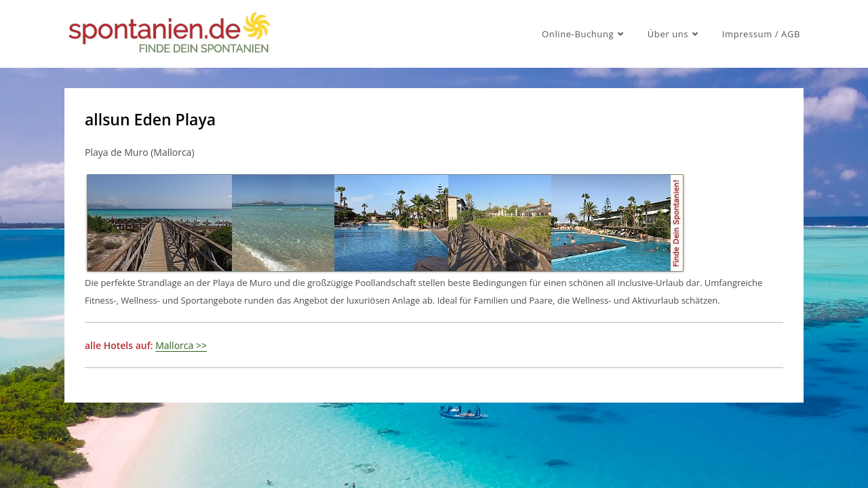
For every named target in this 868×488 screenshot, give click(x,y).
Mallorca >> (181, 345)
